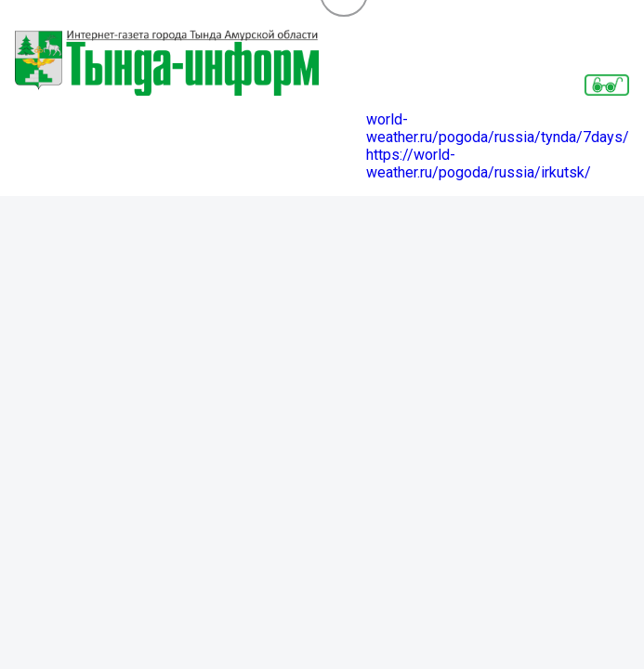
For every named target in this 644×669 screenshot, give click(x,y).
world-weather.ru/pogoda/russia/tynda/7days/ (498, 128)
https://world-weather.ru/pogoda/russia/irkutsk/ (479, 164)
